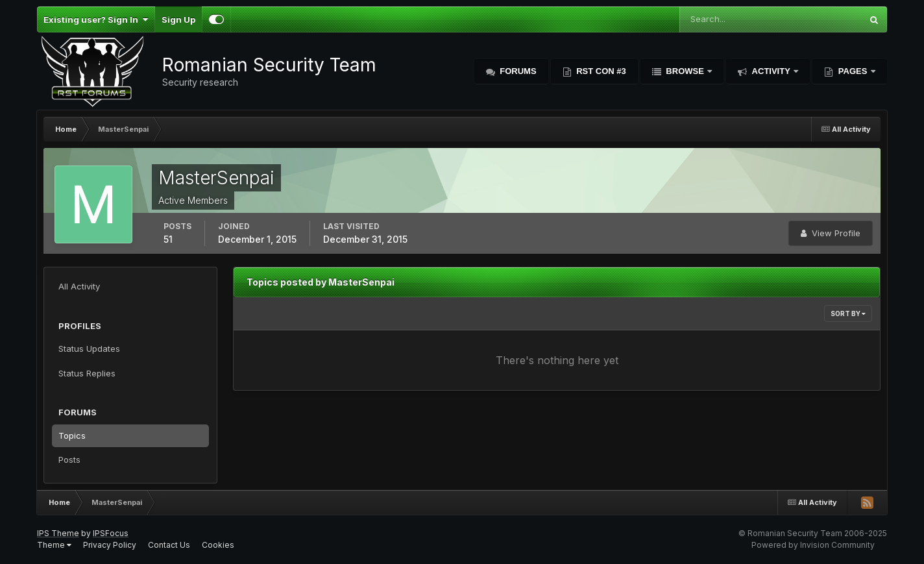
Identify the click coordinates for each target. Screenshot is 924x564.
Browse (685, 71)
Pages (853, 71)
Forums (517, 71)
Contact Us (169, 545)
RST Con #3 (600, 71)
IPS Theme (58, 533)
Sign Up (178, 19)
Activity (771, 71)
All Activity (79, 286)
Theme (54, 545)
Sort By (848, 313)
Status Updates (89, 349)
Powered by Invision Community (813, 545)
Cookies (218, 545)
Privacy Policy (110, 545)
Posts (69, 460)
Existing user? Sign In (96, 19)
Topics (72, 435)
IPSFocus (111, 533)
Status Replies (87, 373)
